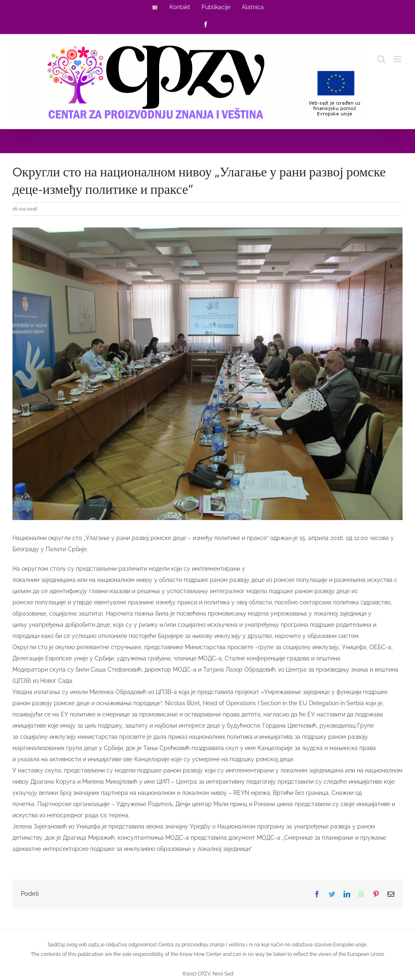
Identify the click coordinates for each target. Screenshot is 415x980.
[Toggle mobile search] (381, 59)
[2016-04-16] (207, 374)
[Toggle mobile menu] (398, 59)
